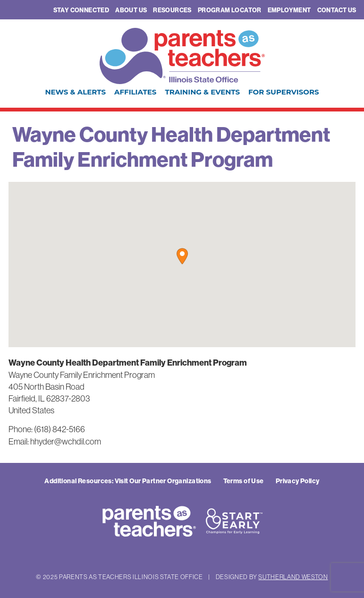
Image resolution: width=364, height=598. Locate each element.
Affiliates (135, 92)
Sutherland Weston (293, 577)
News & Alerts (75, 92)
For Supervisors (284, 92)
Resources (172, 10)
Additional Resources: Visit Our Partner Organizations (128, 481)
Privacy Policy (298, 481)
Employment (289, 10)
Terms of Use (244, 481)
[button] (182, 256)
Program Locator (230, 10)
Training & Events (202, 92)
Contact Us (337, 10)
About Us (131, 10)
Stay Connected (81, 10)
